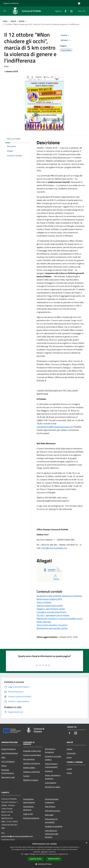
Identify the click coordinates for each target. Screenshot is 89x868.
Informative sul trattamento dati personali (52, 834)
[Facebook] (65, 11)
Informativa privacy (53, 811)
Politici (4, 766)
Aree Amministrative (10, 753)
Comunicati (71, 753)
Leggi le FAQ (28, 814)
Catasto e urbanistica (32, 772)
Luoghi (69, 769)
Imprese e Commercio (32, 763)
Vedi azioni (66, 40)
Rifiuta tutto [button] (54, 859)
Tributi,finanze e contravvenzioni (51, 765)
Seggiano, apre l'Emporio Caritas (51, 609)
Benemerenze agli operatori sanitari (52, 628)
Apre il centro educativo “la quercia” (52, 625)
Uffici (3, 757)
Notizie (22, 21)
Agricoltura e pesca (52, 787)
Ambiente (49, 771)
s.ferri (44, 548)
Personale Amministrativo (8, 771)
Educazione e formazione (50, 751)
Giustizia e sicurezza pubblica (53, 758)
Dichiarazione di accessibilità (51, 821)
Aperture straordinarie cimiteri (50, 606)
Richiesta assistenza (31, 818)
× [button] (86, 843)
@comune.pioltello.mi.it (57, 548)
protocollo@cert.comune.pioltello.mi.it (17, 836)
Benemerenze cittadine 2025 (49, 599)
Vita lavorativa (29, 759)
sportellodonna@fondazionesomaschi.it (54, 427)
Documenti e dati (8, 777)
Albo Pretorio (50, 806)
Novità (13, 21)
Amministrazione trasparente (52, 801)
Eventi (69, 773)
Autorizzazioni (51, 783)
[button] (44, 864)
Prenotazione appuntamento (29, 801)
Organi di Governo (9, 749)
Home (5, 21)
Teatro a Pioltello (44, 602)
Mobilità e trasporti (31, 780)
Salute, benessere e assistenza (53, 777)
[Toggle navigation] (5, 11)
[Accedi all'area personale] (79, 3)
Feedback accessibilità (54, 826)
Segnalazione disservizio (28, 808)
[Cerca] (84, 11)
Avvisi (69, 757)
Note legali (49, 815)
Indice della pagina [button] (14, 139)
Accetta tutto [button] (36, 859)
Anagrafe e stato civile (32, 751)
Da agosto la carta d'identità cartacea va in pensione (59, 596)
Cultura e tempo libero (32, 755)
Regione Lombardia (11, 3)
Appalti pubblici (29, 768)
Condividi (65, 35)
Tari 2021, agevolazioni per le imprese (53, 615)
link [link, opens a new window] (67, 854)
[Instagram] (70, 11)
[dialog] (44, 854)
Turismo (26, 776)
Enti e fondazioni (8, 761)
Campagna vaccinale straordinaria (51, 612)
